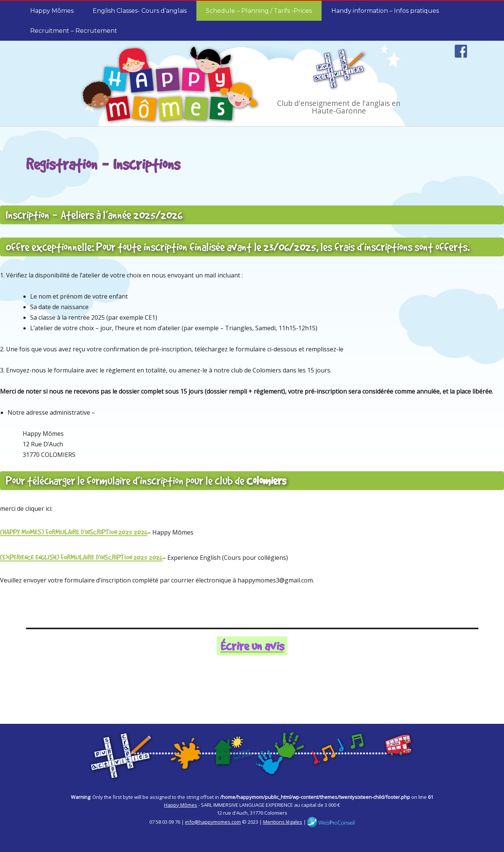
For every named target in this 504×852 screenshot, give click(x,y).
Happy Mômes (52, 11)
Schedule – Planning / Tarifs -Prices (259, 11)
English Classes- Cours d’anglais (140, 11)
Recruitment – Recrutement (74, 31)
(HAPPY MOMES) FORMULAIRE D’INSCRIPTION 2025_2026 (74, 532)
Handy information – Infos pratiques (385, 11)
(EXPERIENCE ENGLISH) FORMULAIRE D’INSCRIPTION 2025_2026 (81, 557)
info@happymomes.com (213, 822)
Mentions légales (283, 822)
